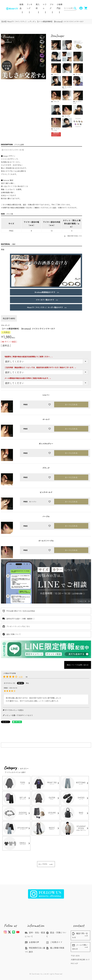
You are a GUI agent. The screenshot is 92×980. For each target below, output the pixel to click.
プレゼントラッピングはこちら (18, 626)
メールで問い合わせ (80, 947)
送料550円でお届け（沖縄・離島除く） (21, 619)
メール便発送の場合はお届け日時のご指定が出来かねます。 (29, 378)
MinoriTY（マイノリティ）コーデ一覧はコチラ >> (46, 307)
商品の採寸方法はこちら (73, 236)
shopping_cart (85, 8)
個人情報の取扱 (55, 948)
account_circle (80, 8)
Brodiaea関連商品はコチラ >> (46, 292)
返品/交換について (14, 634)
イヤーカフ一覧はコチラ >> (46, 300)
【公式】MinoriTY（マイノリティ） (14, 21)
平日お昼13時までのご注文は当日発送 (21, 611)
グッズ (32, 21)
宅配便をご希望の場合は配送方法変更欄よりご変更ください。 (30, 357)
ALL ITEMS (43, 864)
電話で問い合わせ (80, 935)
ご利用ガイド (54, 942)
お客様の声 (32, 942)
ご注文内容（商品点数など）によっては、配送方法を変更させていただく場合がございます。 (41, 367)
